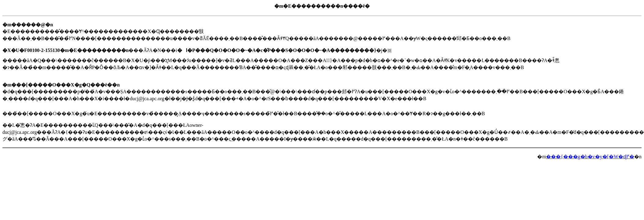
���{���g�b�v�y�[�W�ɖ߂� (590, 157)
